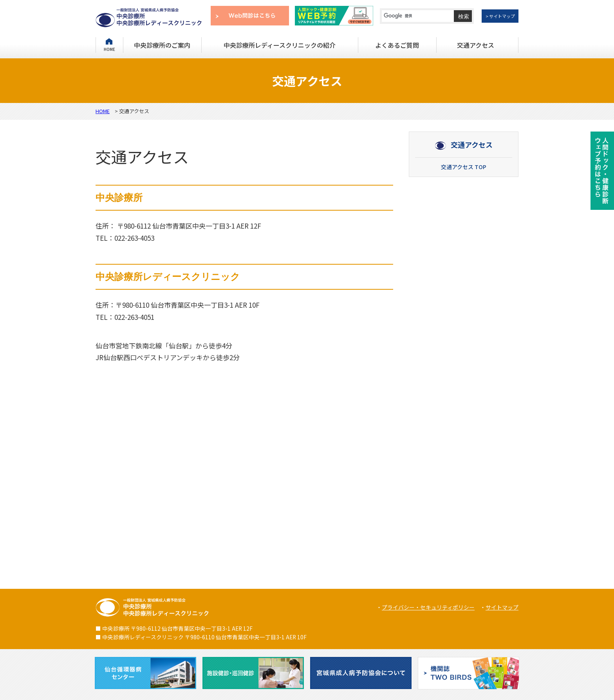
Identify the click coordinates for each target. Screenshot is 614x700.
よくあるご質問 (397, 45)
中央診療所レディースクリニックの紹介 (280, 45)
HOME (109, 49)
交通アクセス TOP (464, 167)
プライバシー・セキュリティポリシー (428, 607)
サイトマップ (502, 607)
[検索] (413, 16)
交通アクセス (476, 45)
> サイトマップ (500, 16)
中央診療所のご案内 (162, 45)
